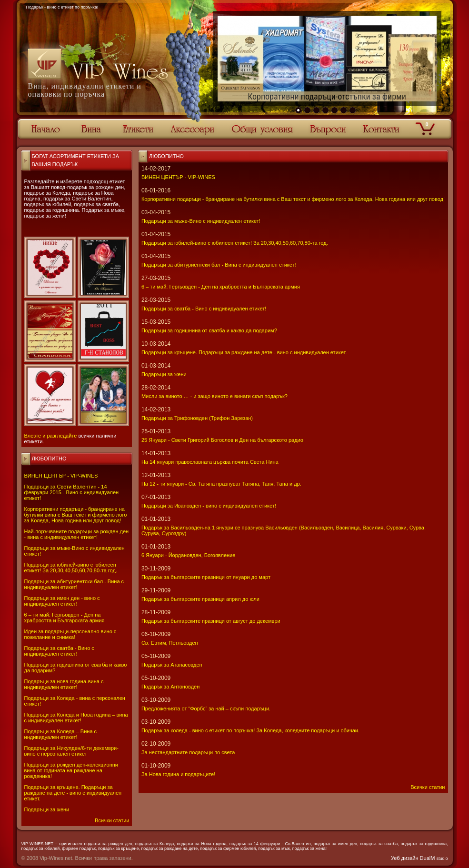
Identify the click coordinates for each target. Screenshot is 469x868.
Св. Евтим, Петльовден (170, 643)
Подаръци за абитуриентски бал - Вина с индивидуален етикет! (74, 584)
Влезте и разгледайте (51, 436)
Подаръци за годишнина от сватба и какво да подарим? (209, 330)
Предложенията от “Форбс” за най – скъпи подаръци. (206, 708)
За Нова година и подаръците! (178, 774)
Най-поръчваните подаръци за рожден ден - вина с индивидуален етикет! (77, 534)
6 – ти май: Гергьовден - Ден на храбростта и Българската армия (65, 618)
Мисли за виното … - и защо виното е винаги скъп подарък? (215, 396)
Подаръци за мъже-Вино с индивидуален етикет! (201, 221)
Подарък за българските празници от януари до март (206, 577)
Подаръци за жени (47, 809)
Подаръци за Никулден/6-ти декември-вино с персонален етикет (71, 751)
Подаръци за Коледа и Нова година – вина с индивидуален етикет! (76, 718)
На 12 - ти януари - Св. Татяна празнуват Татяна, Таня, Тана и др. (221, 484)
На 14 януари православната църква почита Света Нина (210, 462)
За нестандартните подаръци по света (188, 752)
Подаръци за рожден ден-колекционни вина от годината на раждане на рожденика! (71, 770)
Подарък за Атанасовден (172, 665)
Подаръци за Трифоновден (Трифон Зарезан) (197, 418)
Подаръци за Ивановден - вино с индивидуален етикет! (209, 506)
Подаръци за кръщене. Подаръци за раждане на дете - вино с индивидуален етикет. (73, 793)
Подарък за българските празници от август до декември (211, 621)
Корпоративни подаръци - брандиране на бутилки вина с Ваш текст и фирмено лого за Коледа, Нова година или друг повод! (76, 515)
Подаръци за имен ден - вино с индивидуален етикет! (62, 601)
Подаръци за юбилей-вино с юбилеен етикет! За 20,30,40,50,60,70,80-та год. (71, 568)
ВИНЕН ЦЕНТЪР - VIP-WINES (61, 476)
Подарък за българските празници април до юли (200, 599)
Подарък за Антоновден (170, 687)
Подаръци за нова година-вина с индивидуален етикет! (64, 684)
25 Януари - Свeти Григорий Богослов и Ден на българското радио (222, 440)
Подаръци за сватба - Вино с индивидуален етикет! (59, 651)
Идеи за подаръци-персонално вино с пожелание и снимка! (70, 634)
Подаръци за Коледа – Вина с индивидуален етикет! (61, 734)
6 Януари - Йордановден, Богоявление (188, 555)
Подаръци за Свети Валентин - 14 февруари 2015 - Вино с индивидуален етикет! (72, 492)
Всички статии (112, 820)
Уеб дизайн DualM (419, 858)
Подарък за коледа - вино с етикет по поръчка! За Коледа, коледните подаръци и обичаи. (250, 730)
